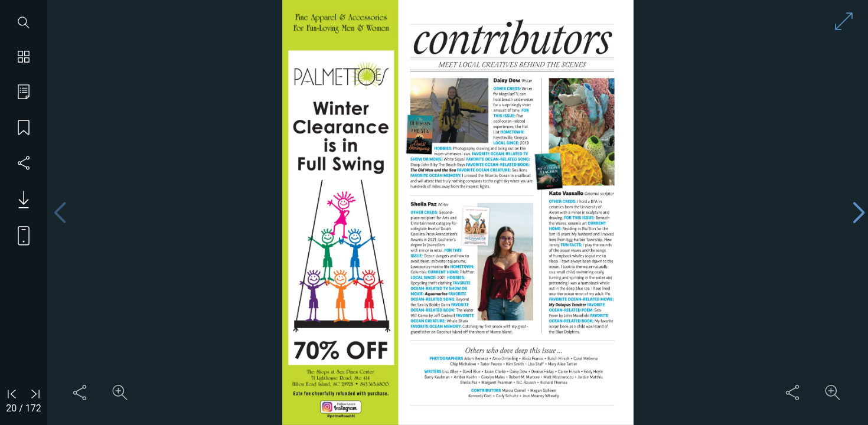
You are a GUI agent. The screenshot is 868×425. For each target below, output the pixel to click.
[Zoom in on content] (120, 393)
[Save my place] (24, 129)
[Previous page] (60, 213)
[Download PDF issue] (19, 200)
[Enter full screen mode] (844, 21)
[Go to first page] (12, 394)
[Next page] (859, 213)
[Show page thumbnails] (24, 58)
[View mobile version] (19, 235)
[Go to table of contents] (24, 93)
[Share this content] (80, 393)
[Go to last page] (35, 394)
